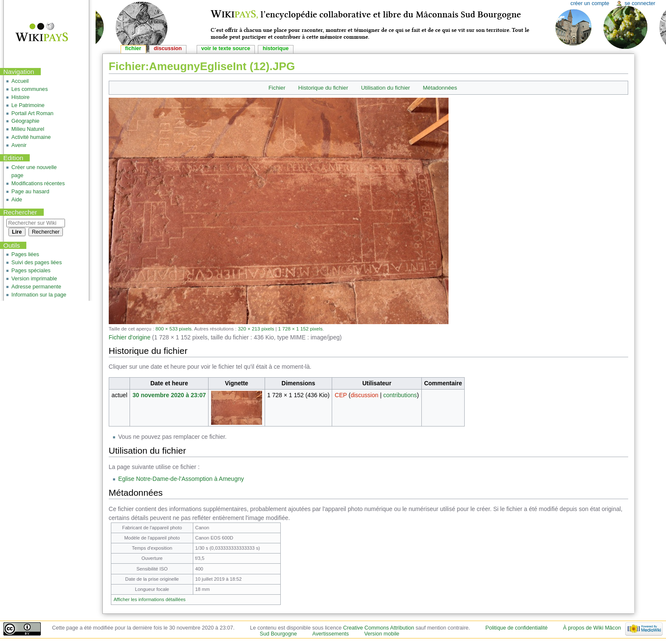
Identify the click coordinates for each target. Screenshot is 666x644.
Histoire (21, 97)
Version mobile (382, 634)
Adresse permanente (36, 287)
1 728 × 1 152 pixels (301, 329)
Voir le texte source (226, 48)
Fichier (277, 88)
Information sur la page (39, 295)
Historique (275, 48)
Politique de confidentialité (516, 628)
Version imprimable (34, 279)
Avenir (19, 145)
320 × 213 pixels (256, 329)
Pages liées (25, 254)
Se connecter (640, 3)
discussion (364, 395)
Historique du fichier (323, 88)
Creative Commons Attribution (379, 628)
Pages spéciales (31, 271)
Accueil (20, 81)
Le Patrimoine (28, 105)
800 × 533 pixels (174, 329)
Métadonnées (440, 88)
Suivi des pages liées (37, 263)
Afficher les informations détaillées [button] (150, 599)
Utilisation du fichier (385, 88)
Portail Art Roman (32, 113)
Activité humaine (31, 137)
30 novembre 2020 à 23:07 (169, 395)
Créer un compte (590, 3)
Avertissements (330, 634)
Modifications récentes (38, 184)
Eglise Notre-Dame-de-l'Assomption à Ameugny (181, 479)
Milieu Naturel (28, 129)
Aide (17, 200)
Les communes (30, 89)
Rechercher (20, 212)
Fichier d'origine (130, 337)
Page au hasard (30, 192)
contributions (400, 395)
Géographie (25, 121)
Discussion (168, 48)
